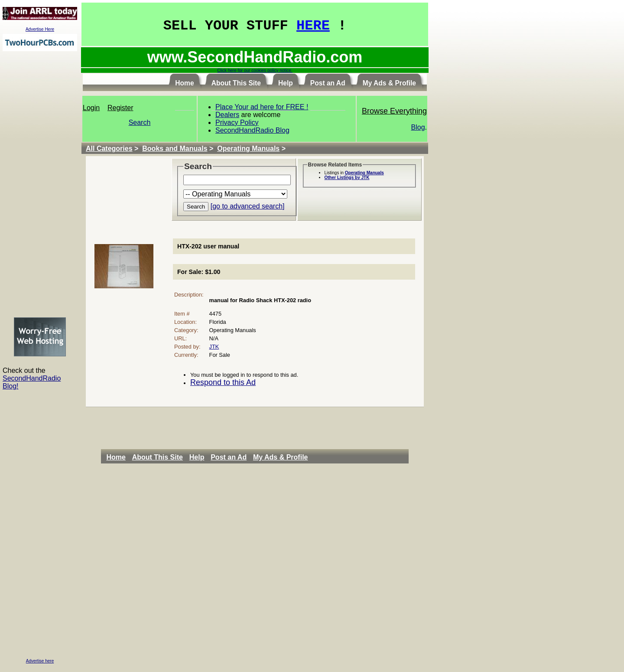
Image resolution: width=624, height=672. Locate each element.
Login (91, 108)
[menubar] (209, 457)
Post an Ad (229, 457)
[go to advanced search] (248, 206)
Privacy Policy (237, 122)
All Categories (109, 148)
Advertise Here (40, 29)
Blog (418, 127)
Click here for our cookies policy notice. (255, 70)
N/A (214, 338)
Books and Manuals (175, 148)
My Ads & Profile (281, 457)
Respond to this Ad (223, 382)
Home (116, 457)
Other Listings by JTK (347, 178)
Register (120, 108)
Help (197, 457)
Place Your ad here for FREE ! (262, 107)
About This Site (158, 457)
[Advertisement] (40, 184)
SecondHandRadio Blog (252, 130)
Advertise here (40, 661)
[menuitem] (118, 457)
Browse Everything (394, 111)
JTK (214, 347)
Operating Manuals (248, 148)
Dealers (227, 115)
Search (140, 122)
